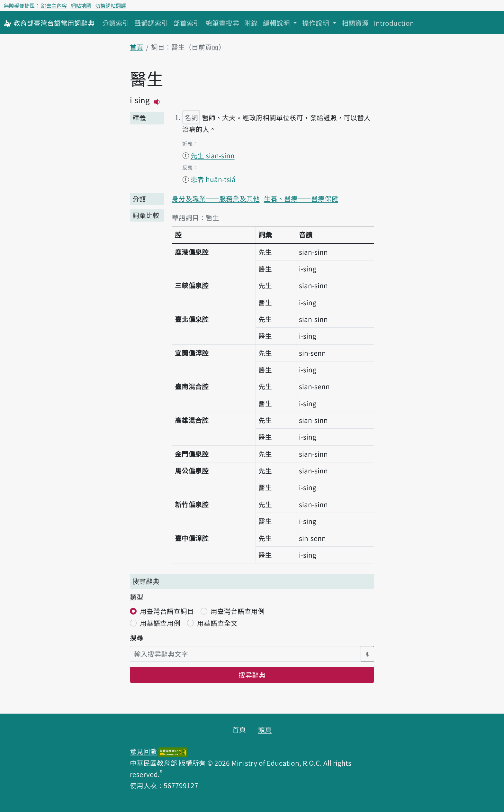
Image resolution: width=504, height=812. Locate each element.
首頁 (137, 47)
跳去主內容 (54, 5)
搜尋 (137, 637)
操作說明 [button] (316, 23)
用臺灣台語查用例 (238, 611)
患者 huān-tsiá (213, 179)
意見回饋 (143, 751)
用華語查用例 (160, 623)
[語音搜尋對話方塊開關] (367, 654)
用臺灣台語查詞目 (167, 611)
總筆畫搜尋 (222, 23)
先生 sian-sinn (213, 155)
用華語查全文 (217, 623)
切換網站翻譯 (111, 5)
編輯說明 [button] (277, 23)
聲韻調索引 (151, 23)
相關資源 (355, 23)
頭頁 (265, 729)
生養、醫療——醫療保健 (301, 198)
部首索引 (187, 23)
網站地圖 (81, 5)
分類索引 (116, 23)
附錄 (251, 23)
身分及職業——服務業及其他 (216, 198)
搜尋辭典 (252, 675)
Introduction (394, 23)
